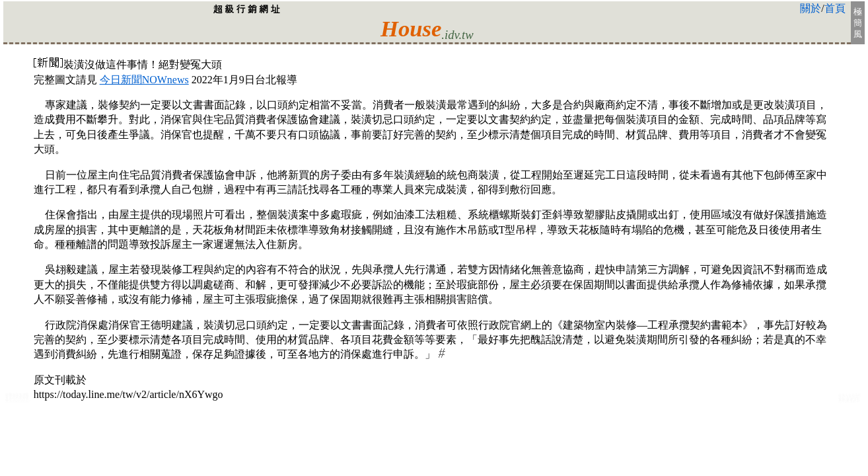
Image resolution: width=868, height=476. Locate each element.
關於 (811, 8)
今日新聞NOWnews (144, 80)
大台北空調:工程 (849, 401)
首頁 (835, 8)
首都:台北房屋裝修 (17, 399)
